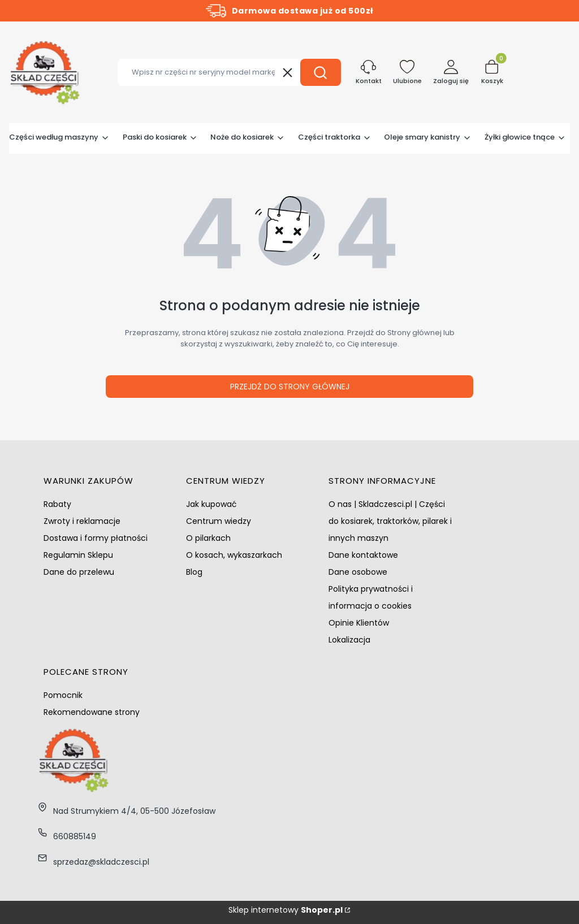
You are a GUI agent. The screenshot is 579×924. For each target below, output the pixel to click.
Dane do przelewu (79, 572)
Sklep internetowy (286, 910)
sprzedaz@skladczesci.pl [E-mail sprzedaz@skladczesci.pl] (101, 862)
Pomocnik (63, 695)
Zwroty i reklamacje (82, 521)
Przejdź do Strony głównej (290, 387)
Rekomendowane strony (92, 712)
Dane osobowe (358, 572)
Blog (194, 572)
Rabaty (57, 504)
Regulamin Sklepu (78, 555)
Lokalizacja (349, 640)
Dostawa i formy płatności (96, 538)
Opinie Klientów (359, 623)
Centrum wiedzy (219, 521)
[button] (321, 72)
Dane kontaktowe (363, 555)
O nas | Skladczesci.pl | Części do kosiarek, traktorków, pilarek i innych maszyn (390, 521)
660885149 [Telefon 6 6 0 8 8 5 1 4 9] (75, 836)
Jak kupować (211, 504)
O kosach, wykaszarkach (234, 555)
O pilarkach (208, 538)
